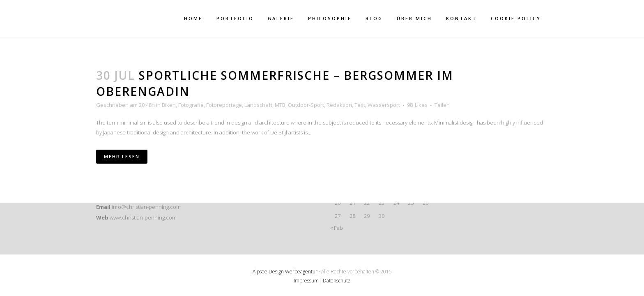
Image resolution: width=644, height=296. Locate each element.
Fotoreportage (224, 105)
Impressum (306, 281)
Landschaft (258, 105)
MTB (280, 105)
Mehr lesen (122, 156)
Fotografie (191, 105)
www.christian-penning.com (143, 217)
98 (417, 105)
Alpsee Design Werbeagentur (285, 272)
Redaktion (339, 105)
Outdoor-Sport (306, 105)
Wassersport (384, 105)
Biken (169, 105)
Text (360, 105)
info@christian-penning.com (146, 207)
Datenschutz (337, 281)
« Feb (337, 228)
